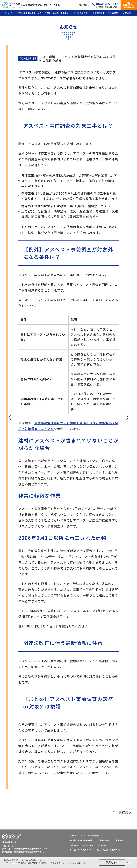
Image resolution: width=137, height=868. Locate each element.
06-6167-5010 (107, 4)
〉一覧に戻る (122, 812)
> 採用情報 (82, 5)
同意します (112, 862)
